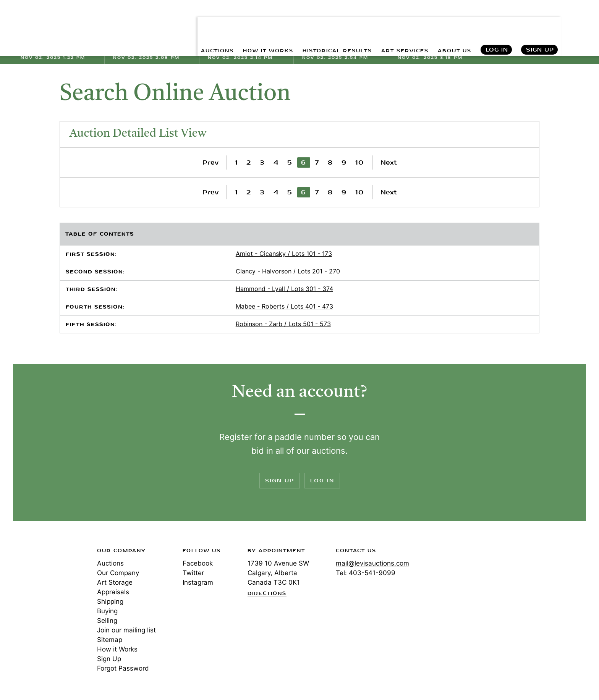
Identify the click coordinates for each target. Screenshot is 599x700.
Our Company (118, 573)
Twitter (193, 573)
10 (360, 162)
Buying (107, 611)
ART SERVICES (396, 23)
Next (389, 162)
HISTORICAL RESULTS (320, 23)
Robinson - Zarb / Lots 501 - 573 (283, 324)
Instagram (198, 582)
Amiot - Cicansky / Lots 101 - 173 (284, 254)
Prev (210, 162)
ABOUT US (451, 23)
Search (579, 23)
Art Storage (115, 582)
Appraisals (113, 592)
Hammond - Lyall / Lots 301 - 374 (284, 289)
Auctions (110, 563)
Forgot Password (123, 668)
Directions (267, 594)
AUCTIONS (184, 23)
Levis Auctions (61, 23)
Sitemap (110, 640)
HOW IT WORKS (242, 23)
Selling (107, 621)
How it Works (117, 649)
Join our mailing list (126, 630)
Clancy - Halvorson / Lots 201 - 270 (288, 271)
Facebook (198, 563)
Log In (496, 23)
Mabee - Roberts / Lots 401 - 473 (284, 306)
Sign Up (540, 23)
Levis (45, 578)
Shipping (110, 601)
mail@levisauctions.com (372, 563)
